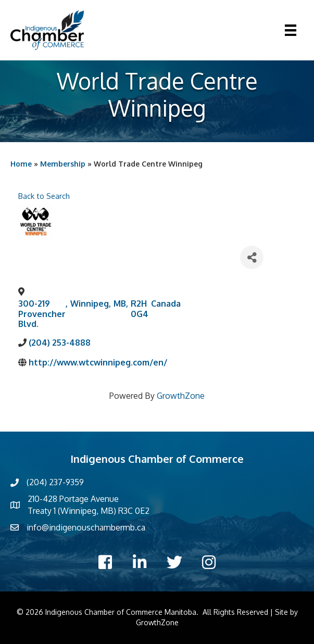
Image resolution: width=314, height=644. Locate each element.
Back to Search (44, 196)
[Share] (252, 257)
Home (21, 164)
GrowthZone (181, 396)
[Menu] (291, 30)
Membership (63, 164)
